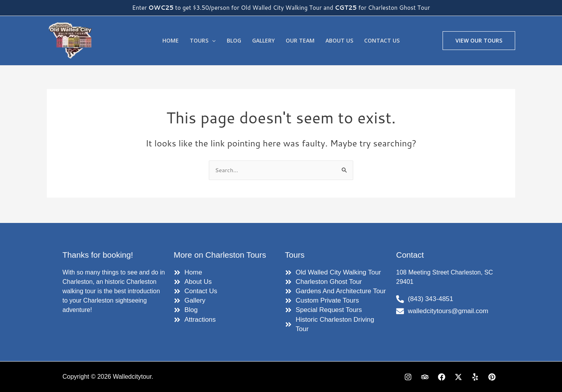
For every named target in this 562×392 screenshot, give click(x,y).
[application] (212, 41)
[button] (479, 41)
